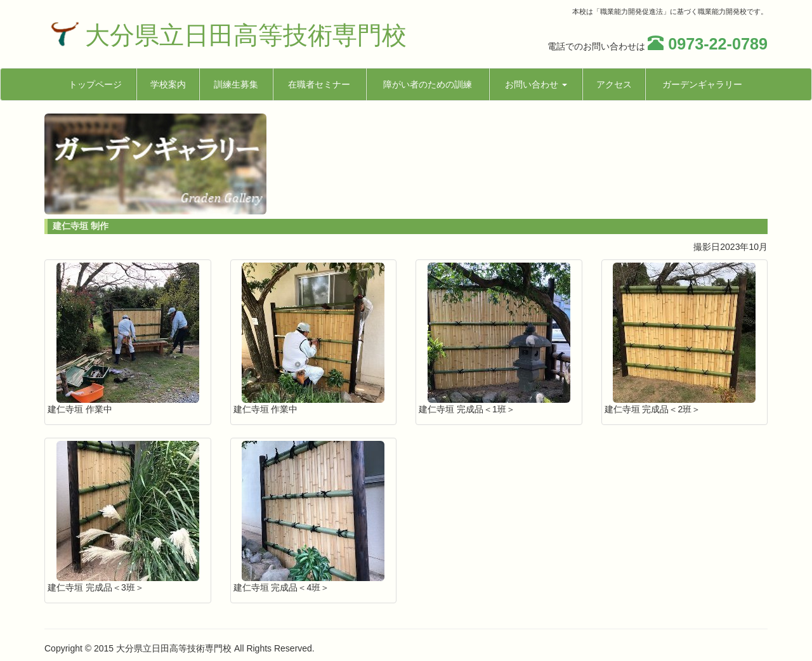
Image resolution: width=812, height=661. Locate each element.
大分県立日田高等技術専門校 (246, 35)
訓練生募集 (236, 84)
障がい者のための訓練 (428, 84)
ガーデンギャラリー (702, 84)
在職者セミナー (319, 84)
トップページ (95, 84)
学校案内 (168, 84)
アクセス (614, 84)
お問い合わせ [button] (536, 84)
